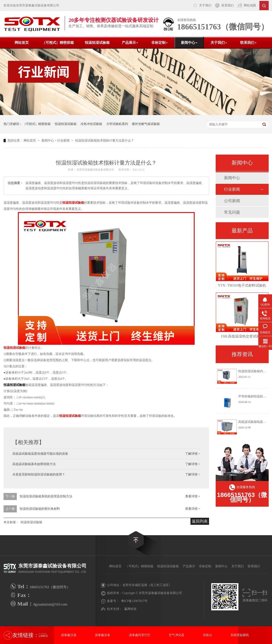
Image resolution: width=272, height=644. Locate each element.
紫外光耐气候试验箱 (146, 124)
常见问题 (232, 212)
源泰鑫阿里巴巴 (140, 635)
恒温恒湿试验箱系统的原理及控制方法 (46, 496)
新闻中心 (48, 141)
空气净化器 (177, 635)
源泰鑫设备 (103, 635)
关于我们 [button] (219, 43)
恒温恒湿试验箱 (97, 43)
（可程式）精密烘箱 (58, 43)
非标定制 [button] (160, 43)
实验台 (207, 635)
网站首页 (22, 43)
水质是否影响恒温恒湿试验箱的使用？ (39, 474)
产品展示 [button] (130, 43)
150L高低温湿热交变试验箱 (242, 336)
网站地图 (250, 5)
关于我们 (205, 5)
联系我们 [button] (248, 43)
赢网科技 (130, 609)
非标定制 (205, 566)
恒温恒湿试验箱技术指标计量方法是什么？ (105, 141)
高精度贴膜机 (240, 635)
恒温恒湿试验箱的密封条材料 (40, 509)
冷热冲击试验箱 (91, 124)
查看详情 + (193, 496)
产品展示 (189, 566)
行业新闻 (63, 141)
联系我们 (228, 5)
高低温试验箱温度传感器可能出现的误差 (40, 454)
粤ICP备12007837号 (134, 601)
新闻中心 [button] (189, 43)
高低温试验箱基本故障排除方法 (34, 464)
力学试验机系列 (117, 124)
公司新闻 (232, 201)
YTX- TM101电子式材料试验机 (242, 285)
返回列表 (200, 521)
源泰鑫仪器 (69, 635)
